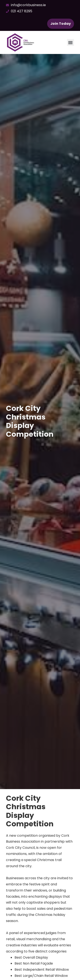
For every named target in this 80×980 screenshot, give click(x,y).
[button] (71, 42)
